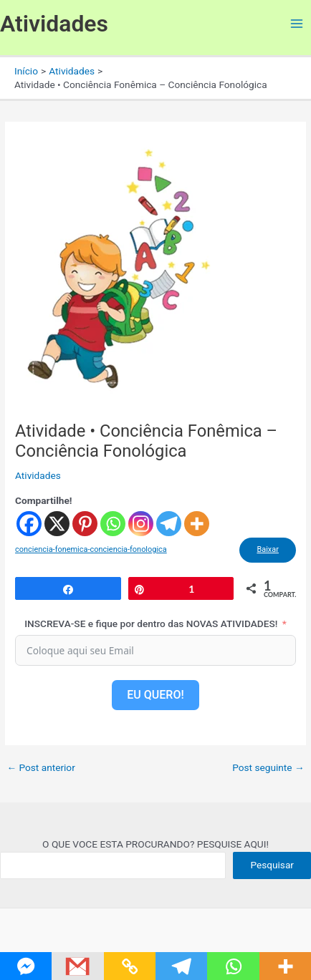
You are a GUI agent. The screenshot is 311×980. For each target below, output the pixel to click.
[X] (57, 524)
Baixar (268, 549)
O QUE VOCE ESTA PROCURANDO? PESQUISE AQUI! (155, 844)
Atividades (54, 24)
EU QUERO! (155, 695)
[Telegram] (169, 524)
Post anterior (40, 768)
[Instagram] (141, 524)
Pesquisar (272, 865)
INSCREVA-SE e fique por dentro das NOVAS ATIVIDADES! (151, 624)
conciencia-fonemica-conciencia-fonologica (91, 549)
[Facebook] (29, 524)
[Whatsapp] (113, 524)
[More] (197, 524)
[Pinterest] (85, 524)
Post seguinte (268, 768)
